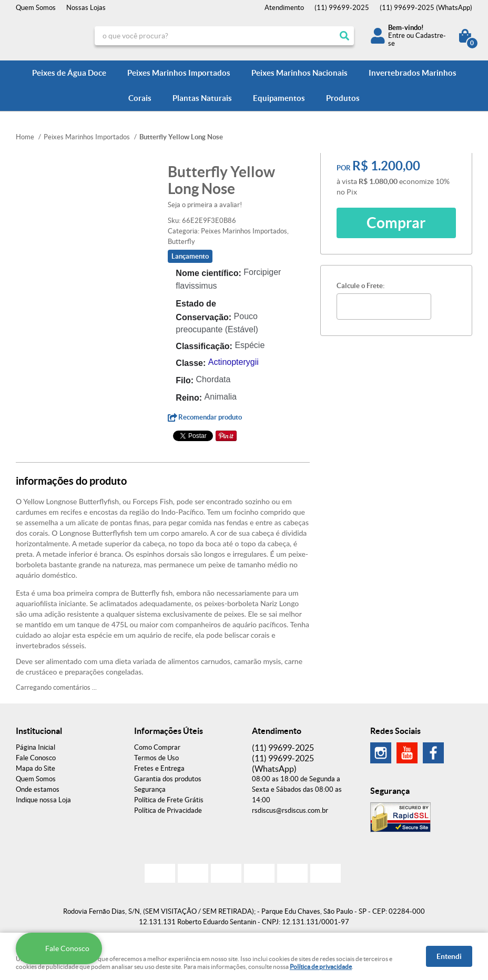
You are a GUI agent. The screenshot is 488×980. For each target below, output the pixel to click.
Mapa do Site (35, 768)
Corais (140, 98)
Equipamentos (279, 98)
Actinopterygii (233, 362)
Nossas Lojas (86, 8)
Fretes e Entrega (159, 768)
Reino (187, 398)
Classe (189, 363)
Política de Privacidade (168, 810)
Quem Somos (36, 8)
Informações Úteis (169, 731)
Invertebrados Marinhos (413, 73)
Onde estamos (38, 789)
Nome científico (207, 273)
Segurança (150, 789)
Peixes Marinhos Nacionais (299, 73)
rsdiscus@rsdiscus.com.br (290, 810)
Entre (396, 35)
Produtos (343, 98)
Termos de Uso (156, 758)
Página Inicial (35, 747)
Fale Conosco (36, 758)
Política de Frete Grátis (169, 800)
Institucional (39, 731)
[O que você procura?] (344, 36)
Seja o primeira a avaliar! (205, 205)
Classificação (202, 346)
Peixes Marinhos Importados (179, 73)
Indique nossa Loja (43, 800)
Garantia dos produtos (168, 779)
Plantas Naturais (202, 98)
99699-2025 (342, 8)
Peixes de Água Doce (69, 73)
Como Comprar (157, 747)
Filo (183, 380)
